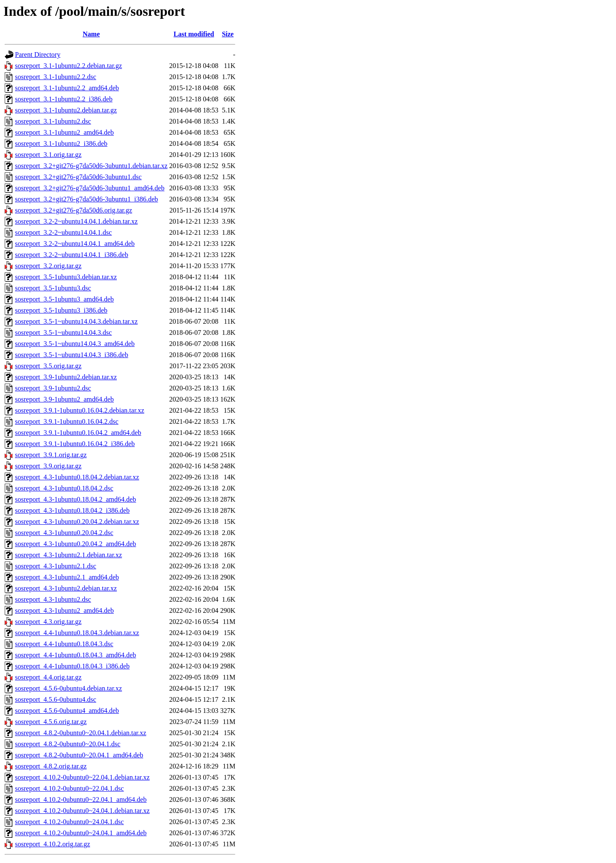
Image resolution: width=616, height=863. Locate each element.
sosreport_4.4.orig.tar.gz (48, 677)
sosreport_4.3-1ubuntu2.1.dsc (56, 566)
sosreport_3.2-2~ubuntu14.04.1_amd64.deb (75, 244)
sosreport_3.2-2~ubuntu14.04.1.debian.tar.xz (76, 221)
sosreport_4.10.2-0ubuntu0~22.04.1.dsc (69, 788)
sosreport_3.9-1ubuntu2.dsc (53, 388)
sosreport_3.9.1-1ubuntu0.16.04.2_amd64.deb (78, 433)
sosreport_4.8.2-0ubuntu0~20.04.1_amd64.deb (79, 755)
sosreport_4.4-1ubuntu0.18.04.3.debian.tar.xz (77, 633)
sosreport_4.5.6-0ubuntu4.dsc (56, 699)
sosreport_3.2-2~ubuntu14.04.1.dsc (63, 232)
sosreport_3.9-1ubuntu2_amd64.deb (64, 399)
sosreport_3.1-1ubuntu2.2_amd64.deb (67, 88)
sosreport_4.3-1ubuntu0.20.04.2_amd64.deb (76, 544)
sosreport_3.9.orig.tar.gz (48, 466)
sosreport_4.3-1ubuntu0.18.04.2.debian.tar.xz (77, 477)
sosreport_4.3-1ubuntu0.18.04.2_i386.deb (72, 510)
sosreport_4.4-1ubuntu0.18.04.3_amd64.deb (76, 655)
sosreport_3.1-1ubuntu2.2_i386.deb (64, 99)
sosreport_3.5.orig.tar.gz (48, 366)
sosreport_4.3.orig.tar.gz (48, 622)
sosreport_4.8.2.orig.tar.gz (51, 766)
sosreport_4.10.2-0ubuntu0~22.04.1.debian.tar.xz (82, 777)
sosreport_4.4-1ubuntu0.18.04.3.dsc (64, 644)
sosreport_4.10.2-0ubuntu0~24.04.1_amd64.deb (81, 833)
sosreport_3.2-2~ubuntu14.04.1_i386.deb (72, 255)
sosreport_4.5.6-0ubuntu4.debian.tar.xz (68, 688)
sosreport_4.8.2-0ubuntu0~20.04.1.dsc (68, 744)
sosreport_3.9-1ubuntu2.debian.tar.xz (66, 377)
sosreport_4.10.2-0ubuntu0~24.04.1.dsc (69, 822)
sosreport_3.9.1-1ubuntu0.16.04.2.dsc (67, 421)
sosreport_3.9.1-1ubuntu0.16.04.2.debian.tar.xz (80, 410)
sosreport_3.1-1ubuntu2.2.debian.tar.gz (68, 66)
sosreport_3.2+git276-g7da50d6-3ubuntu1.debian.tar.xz (91, 166)
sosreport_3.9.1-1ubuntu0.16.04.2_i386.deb (75, 444)
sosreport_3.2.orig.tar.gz (48, 266)
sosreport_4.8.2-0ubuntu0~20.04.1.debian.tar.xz (81, 733)
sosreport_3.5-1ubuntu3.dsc (53, 288)
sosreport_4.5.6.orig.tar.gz (51, 722)
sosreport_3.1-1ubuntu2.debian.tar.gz (66, 110)
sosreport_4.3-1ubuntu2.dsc (53, 599)
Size (228, 34)
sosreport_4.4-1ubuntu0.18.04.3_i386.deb (72, 666)
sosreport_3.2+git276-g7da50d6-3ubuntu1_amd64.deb (90, 188)
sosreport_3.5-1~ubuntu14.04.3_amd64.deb (75, 344)
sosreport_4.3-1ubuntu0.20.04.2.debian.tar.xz (77, 522)
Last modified (194, 34)
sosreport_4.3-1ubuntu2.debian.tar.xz (66, 588)
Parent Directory (38, 55)
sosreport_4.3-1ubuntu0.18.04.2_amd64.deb (76, 499)
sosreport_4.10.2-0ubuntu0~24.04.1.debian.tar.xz (82, 811)
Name (91, 34)
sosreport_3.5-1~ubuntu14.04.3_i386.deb (72, 355)
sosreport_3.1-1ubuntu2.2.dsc (56, 77)
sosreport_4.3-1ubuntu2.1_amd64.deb (67, 577)
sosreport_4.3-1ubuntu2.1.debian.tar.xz (68, 555)
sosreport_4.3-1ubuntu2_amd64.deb (64, 610)
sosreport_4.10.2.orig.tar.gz (53, 844)
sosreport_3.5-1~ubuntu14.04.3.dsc (63, 332)
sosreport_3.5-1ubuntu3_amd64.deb (64, 299)
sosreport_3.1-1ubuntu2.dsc (53, 121)
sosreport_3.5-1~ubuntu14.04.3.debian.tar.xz (76, 321)
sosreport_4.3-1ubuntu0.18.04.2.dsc (64, 488)
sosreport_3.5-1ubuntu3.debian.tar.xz (66, 277)
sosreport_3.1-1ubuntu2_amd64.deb (64, 132)
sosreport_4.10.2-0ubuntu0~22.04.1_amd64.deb (81, 799)
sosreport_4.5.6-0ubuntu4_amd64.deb (67, 711)
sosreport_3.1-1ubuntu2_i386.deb (61, 143)
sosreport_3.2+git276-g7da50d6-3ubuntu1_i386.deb (86, 199)
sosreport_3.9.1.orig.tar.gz (51, 455)
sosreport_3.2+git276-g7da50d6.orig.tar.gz (74, 210)
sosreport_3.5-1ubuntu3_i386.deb (61, 310)
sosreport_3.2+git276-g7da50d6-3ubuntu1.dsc (78, 177)
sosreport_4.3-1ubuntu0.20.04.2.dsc (64, 533)
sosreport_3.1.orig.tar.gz (48, 155)
